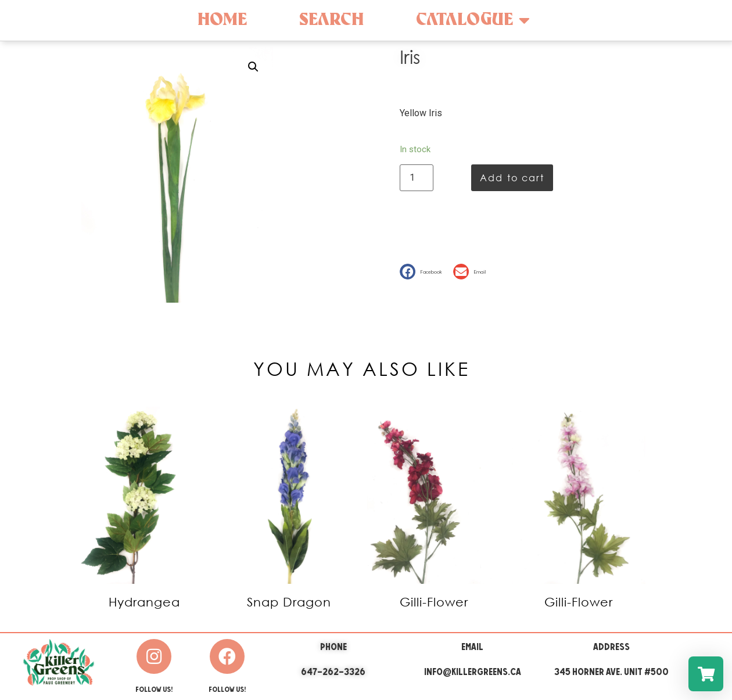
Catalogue (473, 20)
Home (222, 20)
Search (331, 20)
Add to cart (512, 177)
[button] (424, 272)
